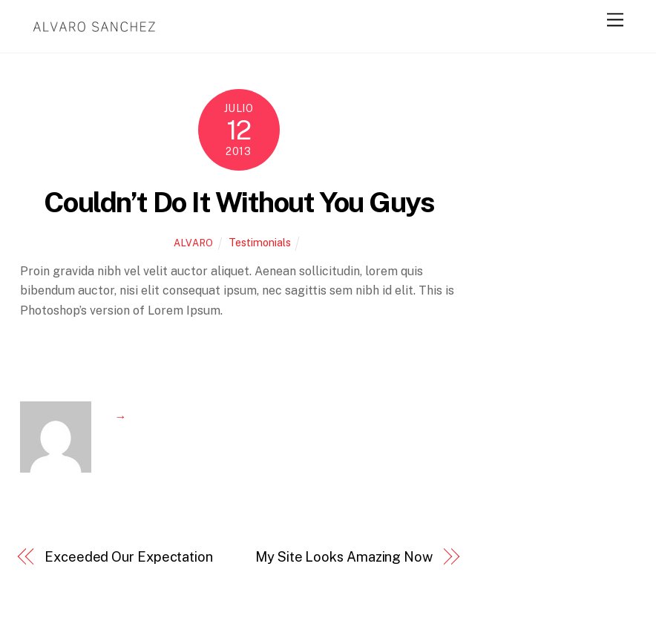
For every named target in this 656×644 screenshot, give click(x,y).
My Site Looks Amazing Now (344, 557)
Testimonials (260, 242)
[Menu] (615, 20)
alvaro (194, 243)
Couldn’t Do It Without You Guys (239, 202)
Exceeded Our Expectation (129, 557)
